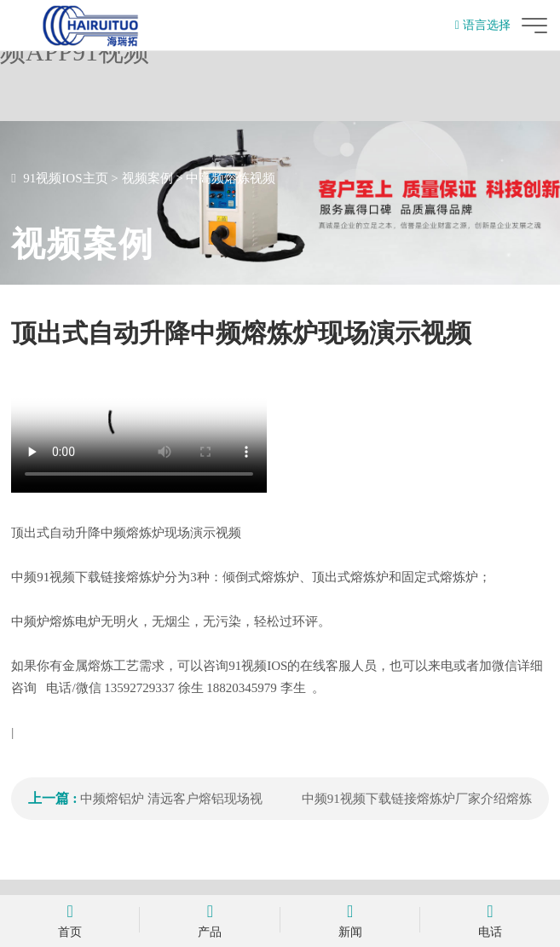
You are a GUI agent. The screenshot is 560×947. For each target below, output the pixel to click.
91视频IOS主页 (65, 178)
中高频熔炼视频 (231, 178)
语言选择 (483, 25)
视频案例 (147, 178)
